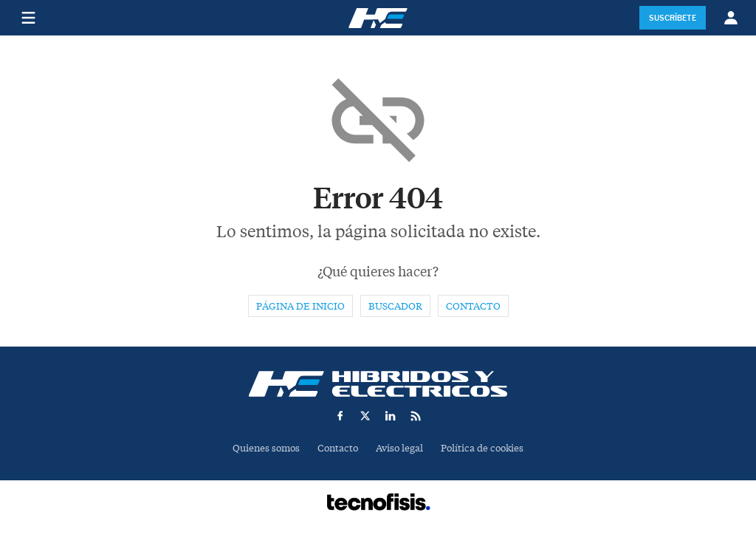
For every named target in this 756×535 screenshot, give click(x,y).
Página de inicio (300, 306)
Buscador (395, 306)
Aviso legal (399, 448)
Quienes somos (266, 448)
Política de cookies (482, 448)
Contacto (473, 306)
